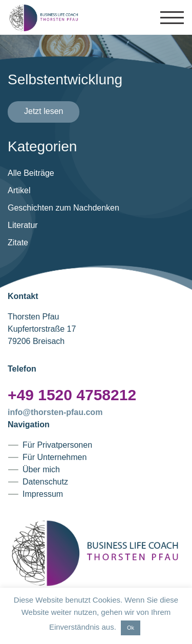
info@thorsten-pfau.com (55, 412)
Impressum (43, 494)
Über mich (41, 469)
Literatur (23, 225)
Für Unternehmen (55, 457)
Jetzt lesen (44, 111)
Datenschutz (45, 482)
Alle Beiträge (31, 173)
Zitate (18, 243)
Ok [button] (131, 628)
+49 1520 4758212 (72, 395)
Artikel (19, 190)
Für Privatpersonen (57, 445)
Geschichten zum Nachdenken (63, 208)
